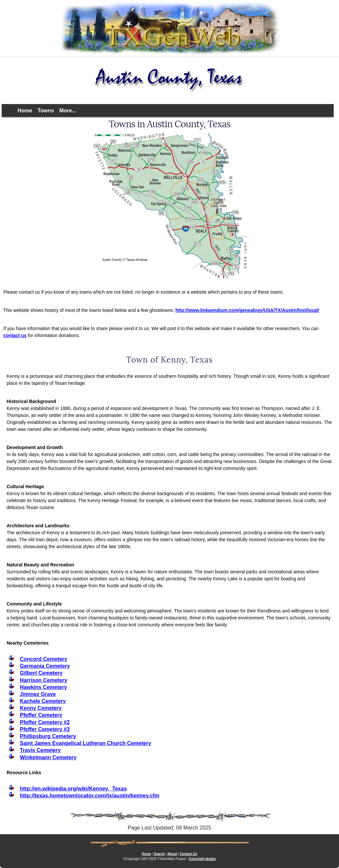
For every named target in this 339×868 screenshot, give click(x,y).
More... (68, 111)
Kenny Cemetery (41, 708)
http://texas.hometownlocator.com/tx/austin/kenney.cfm (90, 796)
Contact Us (189, 854)
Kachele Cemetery (43, 701)
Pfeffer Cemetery (41, 715)
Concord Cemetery (44, 659)
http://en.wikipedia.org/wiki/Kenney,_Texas (73, 789)
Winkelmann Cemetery (48, 757)
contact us (15, 335)
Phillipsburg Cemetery (48, 736)
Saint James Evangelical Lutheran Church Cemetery (86, 743)
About (172, 854)
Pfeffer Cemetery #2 (45, 722)
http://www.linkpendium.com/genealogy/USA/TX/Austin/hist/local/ (247, 310)
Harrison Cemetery (44, 680)
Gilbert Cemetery (41, 673)
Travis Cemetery (40, 750)
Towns (46, 111)
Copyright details (202, 859)
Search (159, 854)
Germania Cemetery (45, 666)
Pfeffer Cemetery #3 (45, 729)
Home (25, 111)
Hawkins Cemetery (43, 687)
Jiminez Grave (38, 694)
